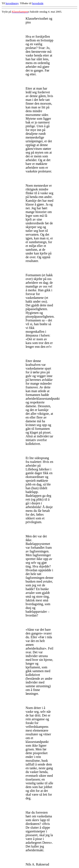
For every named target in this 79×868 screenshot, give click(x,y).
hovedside (38, 3)
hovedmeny (12, 3)
